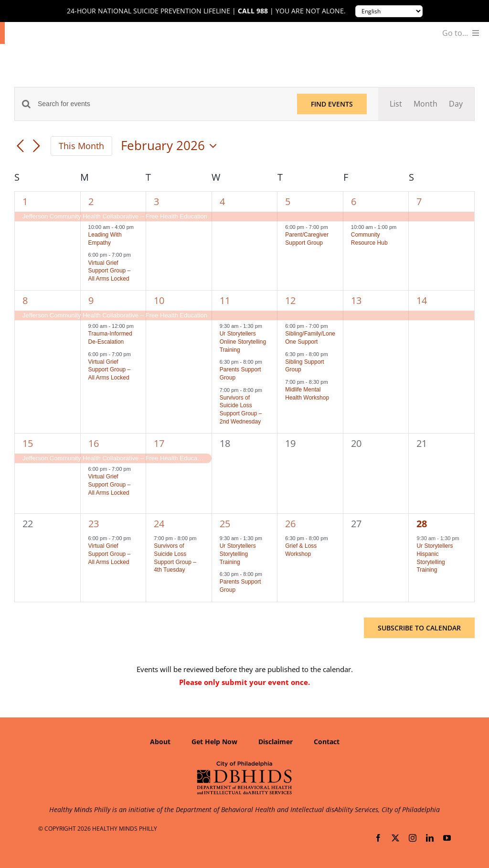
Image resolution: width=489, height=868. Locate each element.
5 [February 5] (288, 201)
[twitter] (395, 838)
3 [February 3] (156, 201)
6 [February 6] (354, 201)
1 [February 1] (25, 201)
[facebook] (378, 838)
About (160, 742)
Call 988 (253, 11)
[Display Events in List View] (396, 104)
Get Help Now (214, 742)
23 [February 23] (94, 524)
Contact (327, 742)
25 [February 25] (225, 524)
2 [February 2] (91, 201)
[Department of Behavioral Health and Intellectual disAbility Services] (244, 764)
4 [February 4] (222, 201)
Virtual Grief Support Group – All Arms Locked (110, 271)
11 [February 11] (225, 300)
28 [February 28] (422, 524)
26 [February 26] (290, 524)
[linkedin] (430, 838)
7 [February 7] (419, 201)
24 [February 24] (159, 524)
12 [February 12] (290, 300)
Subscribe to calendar (419, 628)
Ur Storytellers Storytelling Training (238, 554)
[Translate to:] (389, 11)
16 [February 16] (94, 443)
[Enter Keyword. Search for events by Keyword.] (162, 104)
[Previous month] (20, 147)
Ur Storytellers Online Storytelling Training (243, 342)
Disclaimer (276, 742)
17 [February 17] (159, 443)
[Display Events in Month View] (425, 104)
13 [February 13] (356, 300)
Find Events (332, 104)
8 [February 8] (25, 300)
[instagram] (413, 838)
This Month (81, 146)
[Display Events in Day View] (456, 104)
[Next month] (36, 147)
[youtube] (447, 838)
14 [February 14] (422, 300)
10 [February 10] (159, 300)
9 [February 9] (91, 300)
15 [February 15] (28, 443)
